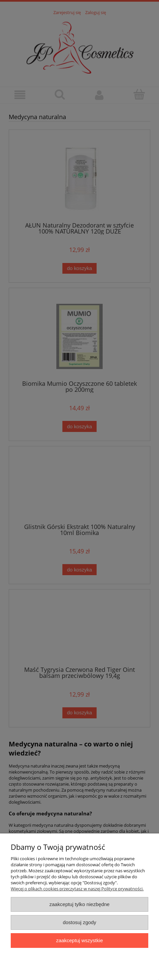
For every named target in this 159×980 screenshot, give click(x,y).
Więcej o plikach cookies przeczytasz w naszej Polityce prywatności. (77, 889)
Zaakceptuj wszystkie (79, 940)
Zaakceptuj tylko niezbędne (79, 904)
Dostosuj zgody (79, 922)
